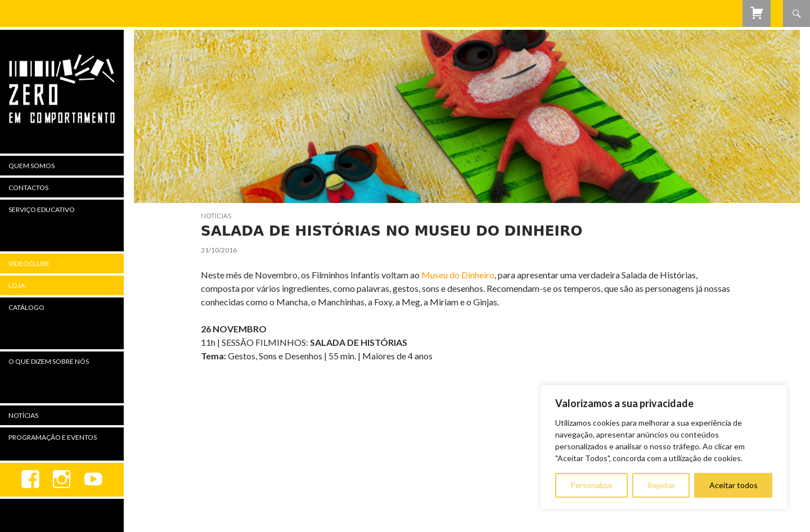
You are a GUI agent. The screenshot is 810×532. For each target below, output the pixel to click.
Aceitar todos (733, 485)
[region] (664, 447)
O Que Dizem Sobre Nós (49, 361)
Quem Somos (31, 166)
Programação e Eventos (53, 437)
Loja (17, 285)
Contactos (28, 188)
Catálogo (26, 307)
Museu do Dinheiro (458, 275)
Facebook (30, 480)
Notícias (216, 216)
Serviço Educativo (42, 209)
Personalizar (592, 485)
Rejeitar (661, 485)
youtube (93, 480)
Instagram (62, 480)
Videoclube (29, 263)
